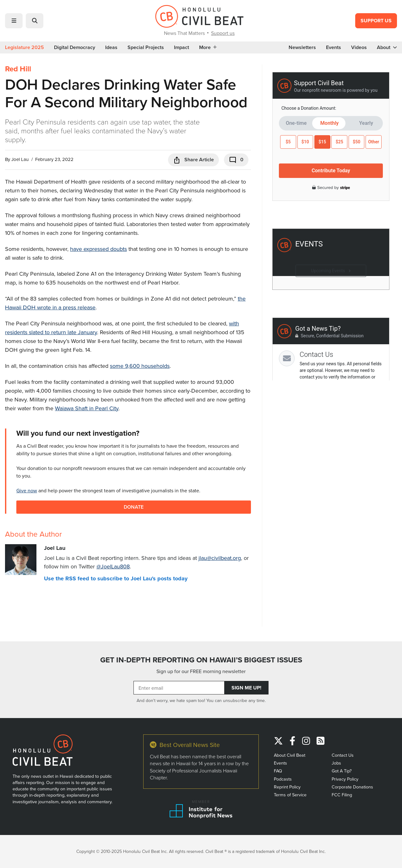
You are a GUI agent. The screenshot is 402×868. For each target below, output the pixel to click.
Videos (359, 47)
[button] (14, 21)
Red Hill (18, 69)
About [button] (387, 47)
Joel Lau (20, 159)
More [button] (208, 47)
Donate (134, 507)
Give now (27, 490)
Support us (223, 33)
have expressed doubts (98, 249)
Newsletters (302, 47)
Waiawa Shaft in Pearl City (87, 408)
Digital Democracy (75, 47)
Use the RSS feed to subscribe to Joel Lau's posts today (116, 578)
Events (334, 47)
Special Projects (146, 47)
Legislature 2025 (24, 47)
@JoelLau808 (113, 566)
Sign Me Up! (246, 688)
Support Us (376, 21)
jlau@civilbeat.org (220, 558)
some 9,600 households (140, 366)
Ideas (111, 47)
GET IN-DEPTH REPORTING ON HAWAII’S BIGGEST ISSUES (201, 660)
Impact (182, 47)
